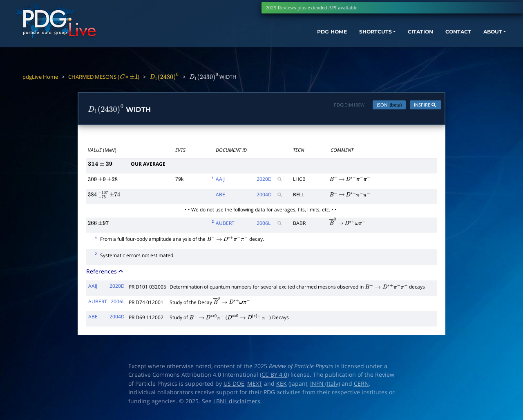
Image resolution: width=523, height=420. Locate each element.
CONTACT (421, 44)
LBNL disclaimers (237, 403)
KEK (282, 385)
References (105, 273)
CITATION (378, 44)
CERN (361, 385)
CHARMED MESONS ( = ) (104, 77)
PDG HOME (276, 44)
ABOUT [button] (460, 44)
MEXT (255, 385)
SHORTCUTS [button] (326, 44)
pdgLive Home (40, 77)
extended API (322, 8)
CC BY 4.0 (274, 377)
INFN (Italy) (325, 385)
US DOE (234, 385)
